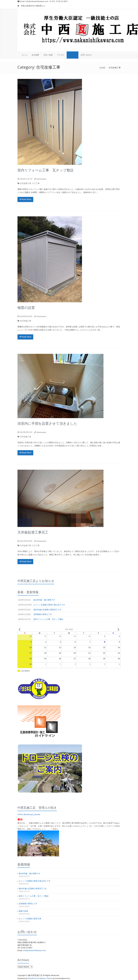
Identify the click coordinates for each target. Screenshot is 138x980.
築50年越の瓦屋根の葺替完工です (33, 889)
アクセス (61, 55)
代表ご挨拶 (48, 55)
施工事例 (73, 55)
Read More (25, 199)
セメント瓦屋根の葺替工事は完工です (35, 881)
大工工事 (36, 183)
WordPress (32, 978)
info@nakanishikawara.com (37, 1)
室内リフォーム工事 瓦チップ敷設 (45, 170)
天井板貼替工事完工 (33, 532)
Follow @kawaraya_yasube (29, 814)
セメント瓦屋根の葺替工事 (30, 919)
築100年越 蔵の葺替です (30, 874)
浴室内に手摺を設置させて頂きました (47, 423)
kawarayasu (41, 179)
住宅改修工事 (26, 183)
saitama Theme (46, 978)
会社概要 (35, 55)
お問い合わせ (86, 55)
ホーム (25, 55)
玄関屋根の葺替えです (28, 904)
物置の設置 (26, 308)
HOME (102, 68)
